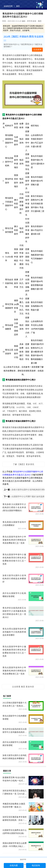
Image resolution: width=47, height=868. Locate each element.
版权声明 (23, 859)
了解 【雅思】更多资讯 (23, 464)
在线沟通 (14, 865)
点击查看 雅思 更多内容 (23, 687)
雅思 (18, 6)
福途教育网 (8, 6)
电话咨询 (36, 865)
